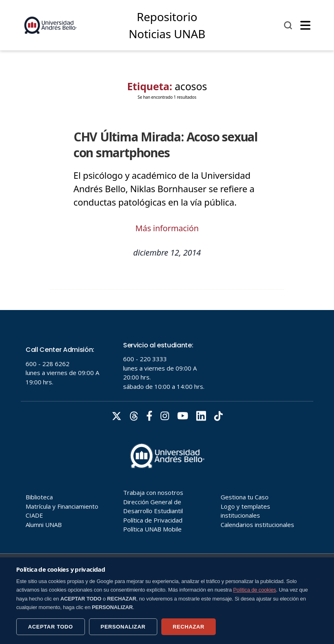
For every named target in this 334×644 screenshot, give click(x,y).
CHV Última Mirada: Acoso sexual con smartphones (166, 145)
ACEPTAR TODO (51, 627)
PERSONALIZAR (123, 627)
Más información (167, 228)
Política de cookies (255, 590)
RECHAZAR (189, 627)
